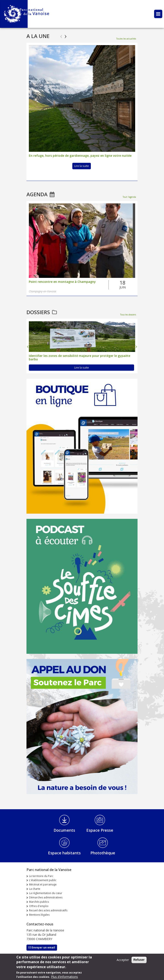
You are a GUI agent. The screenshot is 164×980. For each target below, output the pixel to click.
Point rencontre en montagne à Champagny (62, 282)
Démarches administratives (46, 897)
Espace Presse (100, 830)
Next (66, 35)
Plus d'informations (64, 977)
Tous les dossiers (128, 315)
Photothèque (103, 853)
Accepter (123, 960)
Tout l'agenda (129, 197)
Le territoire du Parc (41, 876)
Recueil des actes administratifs (48, 910)
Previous (61, 35)
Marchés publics (39, 902)
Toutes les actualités (126, 39)
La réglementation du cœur (46, 893)
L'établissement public (43, 880)
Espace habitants (64, 853)
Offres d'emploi (39, 906)
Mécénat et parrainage (43, 884)
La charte (35, 889)
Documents (64, 830)
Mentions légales (39, 915)
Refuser (139, 960)
